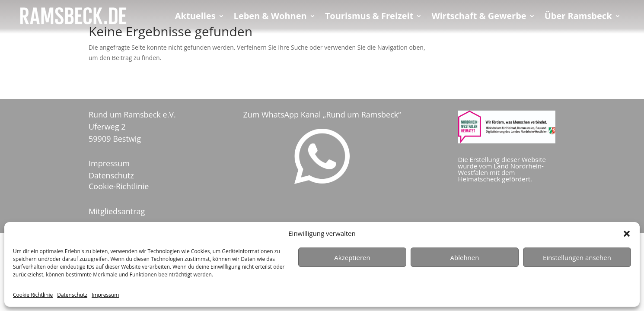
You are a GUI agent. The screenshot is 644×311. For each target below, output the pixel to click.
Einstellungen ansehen (577, 257)
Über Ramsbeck (578, 17)
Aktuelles (195, 17)
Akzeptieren (352, 257)
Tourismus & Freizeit (369, 17)
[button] (627, 234)
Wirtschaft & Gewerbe (479, 17)
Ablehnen (465, 257)
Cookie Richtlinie (33, 295)
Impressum (105, 295)
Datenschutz (72, 295)
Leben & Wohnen (270, 17)
